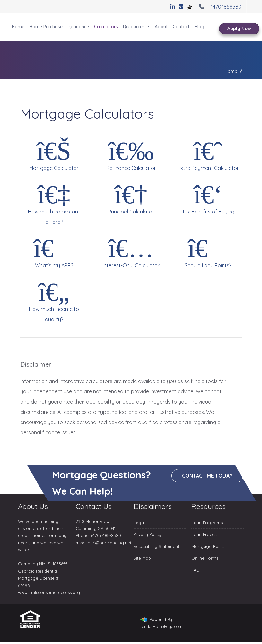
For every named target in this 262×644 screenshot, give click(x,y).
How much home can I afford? (54, 203)
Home (18, 27)
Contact (181, 27)
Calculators (106, 27)
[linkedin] (173, 7)
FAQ (196, 570)
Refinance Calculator (131, 154)
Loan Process (205, 534)
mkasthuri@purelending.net (104, 543)
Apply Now (239, 29)
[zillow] (190, 7)
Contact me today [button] (208, 476)
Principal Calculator (131, 198)
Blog (199, 27)
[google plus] (181, 7)
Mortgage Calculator (54, 154)
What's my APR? (54, 252)
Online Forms (205, 558)
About (161, 27)
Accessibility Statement (156, 546)
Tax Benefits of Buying (208, 198)
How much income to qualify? (54, 300)
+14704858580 (219, 7)
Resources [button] (135, 27)
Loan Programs (207, 523)
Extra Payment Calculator (208, 154)
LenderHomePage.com (161, 626)
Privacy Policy (147, 534)
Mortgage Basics (208, 546)
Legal (139, 523)
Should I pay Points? (208, 252)
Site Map (142, 558)
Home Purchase (46, 27)
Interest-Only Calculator (131, 252)
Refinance (78, 27)
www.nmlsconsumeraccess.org (49, 592)
